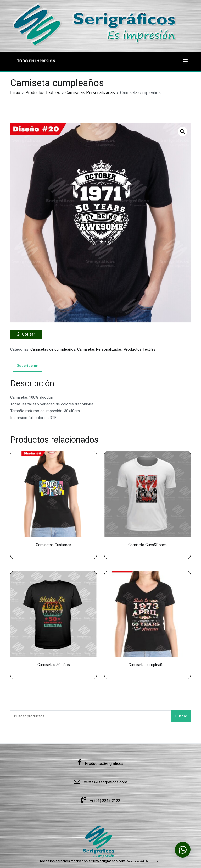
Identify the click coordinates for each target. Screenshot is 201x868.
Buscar (181, 716)
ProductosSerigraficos (100, 764)
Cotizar (29, 334)
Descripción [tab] (27, 366)
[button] (182, 131)
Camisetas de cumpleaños (53, 350)
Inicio (15, 93)
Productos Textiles (43, 93)
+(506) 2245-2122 (100, 801)
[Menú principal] (185, 62)
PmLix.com (152, 861)
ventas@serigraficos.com (100, 782)
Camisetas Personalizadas (90, 93)
